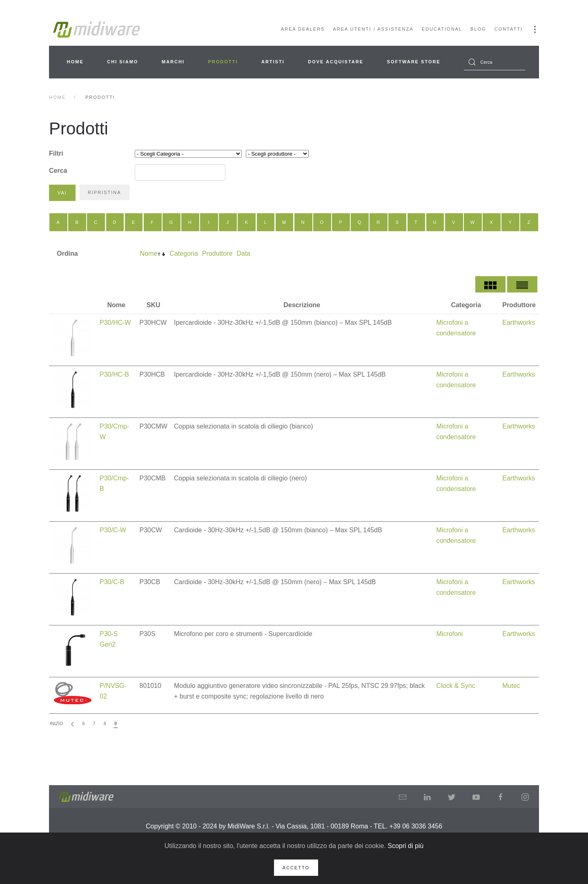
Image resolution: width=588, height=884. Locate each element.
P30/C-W (113, 530)
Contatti (509, 29)
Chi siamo (122, 62)
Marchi (173, 62)
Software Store (414, 62)
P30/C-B (112, 582)
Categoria (184, 253)
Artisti (273, 62)
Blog (478, 29)
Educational (442, 29)
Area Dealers (303, 29)
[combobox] (494, 62)
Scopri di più (405, 846)
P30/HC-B (114, 374)
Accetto (296, 868)
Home (75, 62)
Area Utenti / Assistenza (373, 29)
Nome (149, 253)
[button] (535, 29)
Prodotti (223, 62)
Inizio (56, 723)
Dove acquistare (336, 62)
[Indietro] (72, 724)
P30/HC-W (115, 323)
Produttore (217, 253)
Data (243, 253)
